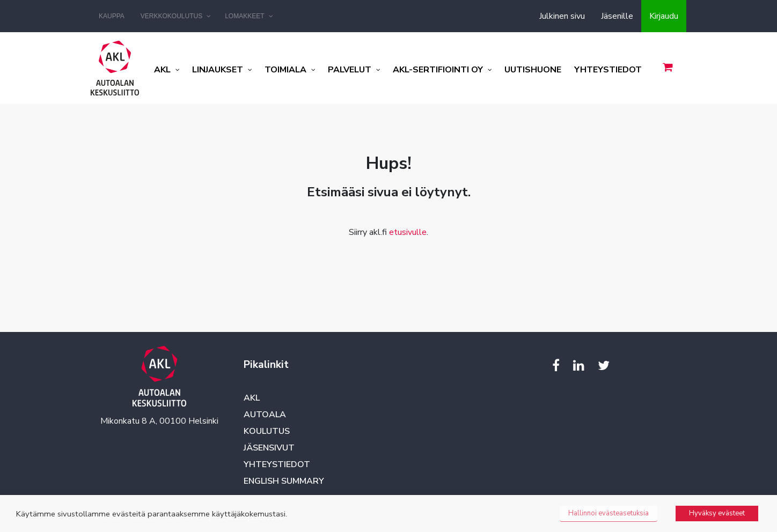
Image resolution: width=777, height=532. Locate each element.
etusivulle (408, 232)
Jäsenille (617, 16)
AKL (252, 398)
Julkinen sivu (562, 16)
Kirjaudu (664, 16)
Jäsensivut (269, 448)
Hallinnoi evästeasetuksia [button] (609, 513)
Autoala (265, 415)
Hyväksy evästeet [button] (717, 513)
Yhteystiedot (277, 464)
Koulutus (267, 431)
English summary (284, 481)
